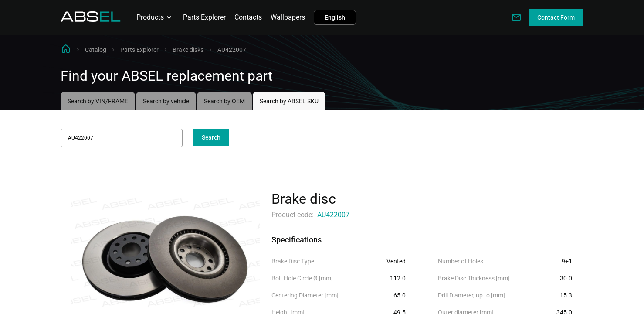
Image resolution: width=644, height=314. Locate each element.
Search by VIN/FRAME (98, 101)
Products (155, 17)
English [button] (335, 17)
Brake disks (188, 50)
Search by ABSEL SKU (289, 101)
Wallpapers (288, 17)
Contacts (248, 17)
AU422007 (333, 215)
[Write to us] (516, 17)
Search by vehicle (166, 101)
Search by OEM (224, 101)
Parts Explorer (204, 17)
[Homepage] (91, 19)
